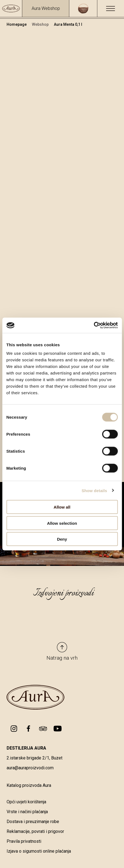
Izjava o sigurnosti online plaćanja (39, 851)
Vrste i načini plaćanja (27, 812)
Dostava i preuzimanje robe (33, 822)
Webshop (41, 24)
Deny (62, 539)
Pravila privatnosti (24, 841)
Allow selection (62, 523)
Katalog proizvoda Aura (29, 785)
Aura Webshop (46, 8)
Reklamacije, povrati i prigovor (35, 831)
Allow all (62, 507)
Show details (94, 490)
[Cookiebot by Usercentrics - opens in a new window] (94, 325)
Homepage (17, 24)
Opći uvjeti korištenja (26, 802)
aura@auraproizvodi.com (30, 768)
